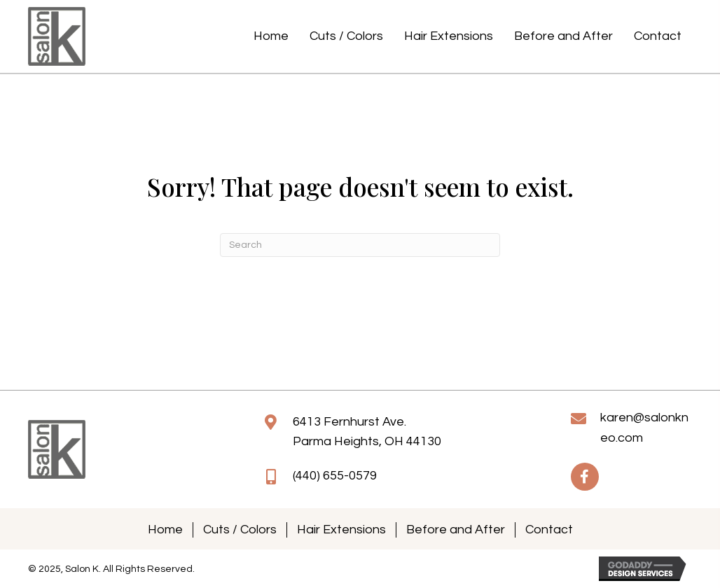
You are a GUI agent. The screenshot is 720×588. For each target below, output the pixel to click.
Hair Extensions (341, 530)
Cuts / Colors (240, 530)
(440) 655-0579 (335, 476)
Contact (549, 530)
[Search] (360, 245)
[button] (585, 477)
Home (165, 530)
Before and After (456, 530)
